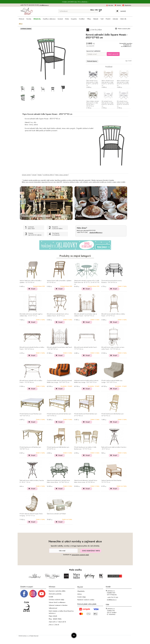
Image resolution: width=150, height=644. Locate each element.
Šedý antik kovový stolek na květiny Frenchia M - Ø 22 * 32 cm (32, 481)
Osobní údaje (82, 597)
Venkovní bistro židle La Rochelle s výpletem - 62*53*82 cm (59, 282)
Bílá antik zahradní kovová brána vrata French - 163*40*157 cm (59, 348)
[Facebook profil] (24, 594)
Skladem (40, 175)
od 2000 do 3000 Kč (49, 175)
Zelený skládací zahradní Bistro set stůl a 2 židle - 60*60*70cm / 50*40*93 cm (93, 104)
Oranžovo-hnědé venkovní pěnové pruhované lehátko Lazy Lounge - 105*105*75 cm (59, 381)
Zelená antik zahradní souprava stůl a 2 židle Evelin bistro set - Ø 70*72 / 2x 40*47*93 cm (87, 282)
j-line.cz (51, 625)
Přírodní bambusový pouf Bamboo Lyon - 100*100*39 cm (31, 415)
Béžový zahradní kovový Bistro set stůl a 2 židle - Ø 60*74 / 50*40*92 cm (108, 83)
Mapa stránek (53, 616)
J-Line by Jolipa (94, 30)
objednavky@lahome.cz (96, 233)
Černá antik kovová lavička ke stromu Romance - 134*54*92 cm (112, 282)
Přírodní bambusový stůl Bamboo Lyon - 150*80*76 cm (31, 448)
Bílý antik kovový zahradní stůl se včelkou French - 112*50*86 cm (31, 381)
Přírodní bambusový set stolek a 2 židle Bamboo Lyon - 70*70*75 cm (85, 448)
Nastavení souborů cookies (86, 600)
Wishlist (119, 5)
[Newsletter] (63, 551)
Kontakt (51, 597)
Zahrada (34, 175)
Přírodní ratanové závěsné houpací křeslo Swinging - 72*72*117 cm (31, 515)
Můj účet (111, 5)
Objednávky (81, 591)
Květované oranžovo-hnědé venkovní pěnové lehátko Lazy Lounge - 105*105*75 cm (86, 381)
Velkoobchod (53, 608)
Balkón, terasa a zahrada (62, 175)
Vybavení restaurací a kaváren (58, 605)
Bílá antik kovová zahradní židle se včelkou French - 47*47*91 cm (113, 315)
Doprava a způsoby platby (57, 591)
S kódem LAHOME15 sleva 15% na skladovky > (75, 2)
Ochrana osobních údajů (56, 600)
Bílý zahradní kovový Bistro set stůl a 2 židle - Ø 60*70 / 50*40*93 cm (108, 104)
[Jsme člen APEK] (26, 607)
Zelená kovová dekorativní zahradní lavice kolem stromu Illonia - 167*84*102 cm (58, 481)
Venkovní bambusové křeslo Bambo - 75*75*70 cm (112, 481)
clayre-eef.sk (62, 622)
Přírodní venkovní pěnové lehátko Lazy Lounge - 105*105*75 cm (112, 381)
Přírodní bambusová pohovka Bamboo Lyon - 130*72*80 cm (59, 415)
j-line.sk (57, 625)
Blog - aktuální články (55, 619)
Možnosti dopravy (92, 61)
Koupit (33, 289)
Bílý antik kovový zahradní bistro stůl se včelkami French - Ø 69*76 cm (58, 315)
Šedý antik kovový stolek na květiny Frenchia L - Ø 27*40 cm (114, 448)
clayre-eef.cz (53, 622)
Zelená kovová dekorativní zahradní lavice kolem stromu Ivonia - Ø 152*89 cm (86, 481)
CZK (96, 10)
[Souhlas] (62, 555)
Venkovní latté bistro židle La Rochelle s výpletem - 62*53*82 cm (31, 282)
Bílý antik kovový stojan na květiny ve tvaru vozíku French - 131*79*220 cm (113, 348)
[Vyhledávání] (78, 11)
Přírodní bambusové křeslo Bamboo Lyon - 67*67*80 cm (86, 415)
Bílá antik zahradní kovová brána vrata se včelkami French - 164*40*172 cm (85, 315)
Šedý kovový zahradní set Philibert (56, 514)
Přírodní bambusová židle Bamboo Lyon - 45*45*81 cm (58, 448)
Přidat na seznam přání (124, 29)
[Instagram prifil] (33, 594)
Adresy (79, 594)
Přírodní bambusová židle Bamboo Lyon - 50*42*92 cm (113, 415)
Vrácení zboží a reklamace (57, 602)
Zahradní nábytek (26, 175)
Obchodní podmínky (55, 594)
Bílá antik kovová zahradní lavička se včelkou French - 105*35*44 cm (32, 348)
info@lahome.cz (44, 5)
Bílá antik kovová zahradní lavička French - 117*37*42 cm (86, 348)
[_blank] (42, 594)
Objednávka (128, 5)
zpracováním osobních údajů (80, 555)
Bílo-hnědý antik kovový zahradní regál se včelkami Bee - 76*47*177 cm (31, 315)
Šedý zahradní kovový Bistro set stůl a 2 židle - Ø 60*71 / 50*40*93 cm (92, 83)
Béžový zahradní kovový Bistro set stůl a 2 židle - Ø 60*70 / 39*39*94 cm (123, 83)
